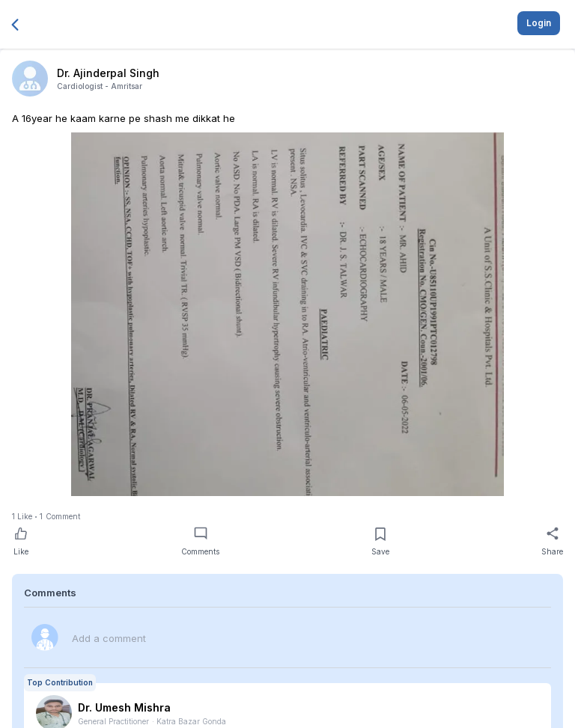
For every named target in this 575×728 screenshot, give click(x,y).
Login (539, 23)
